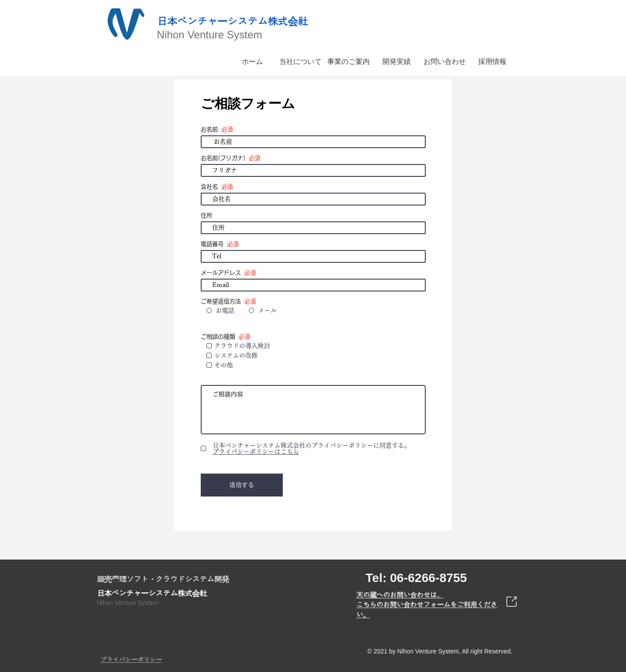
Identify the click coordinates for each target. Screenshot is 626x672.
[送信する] (242, 485)
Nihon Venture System (210, 35)
